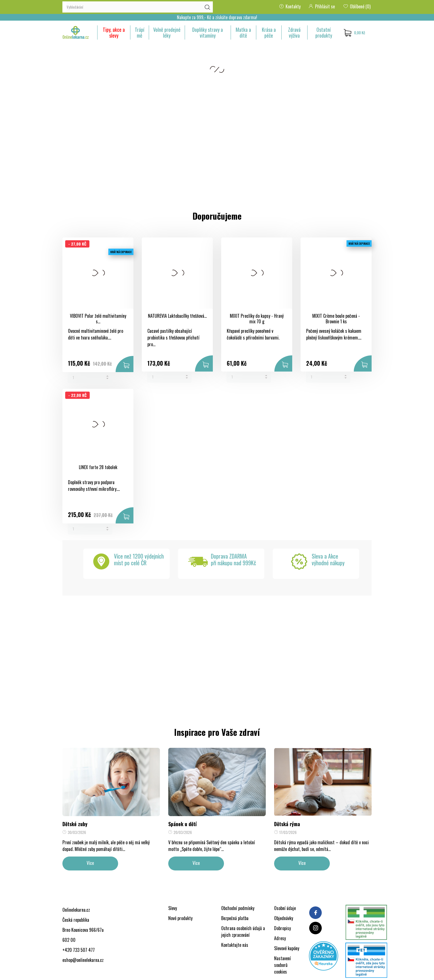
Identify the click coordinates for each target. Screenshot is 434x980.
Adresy (280, 938)
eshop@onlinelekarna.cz (83, 960)
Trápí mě (140, 32)
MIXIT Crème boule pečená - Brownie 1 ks (336, 319)
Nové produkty (180, 918)
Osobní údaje (285, 908)
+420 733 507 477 (79, 950)
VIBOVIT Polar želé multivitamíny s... (98, 319)
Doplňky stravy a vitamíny (208, 32)
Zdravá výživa (294, 32)
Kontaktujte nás (235, 945)
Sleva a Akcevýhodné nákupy (328, 559)
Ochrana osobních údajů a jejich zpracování (243, 932)
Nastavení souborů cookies (282, 965)
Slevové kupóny (287, 948)
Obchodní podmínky (238, 908)
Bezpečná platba (235, 918)
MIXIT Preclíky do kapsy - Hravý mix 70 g (257, 319)
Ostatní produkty (324, 32)
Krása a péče (269, 32)
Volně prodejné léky (167, 32)
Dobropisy (282, 928)
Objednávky (284, 918)
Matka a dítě (243, 32)
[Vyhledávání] (138, 7)
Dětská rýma (287, 824)
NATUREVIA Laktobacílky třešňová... (177, 316)
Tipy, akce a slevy (114, 32)
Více (90, 863)
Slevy (173, 908)
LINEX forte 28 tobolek (98, 467)
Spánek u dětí (182, 824)
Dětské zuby (75, 824)
